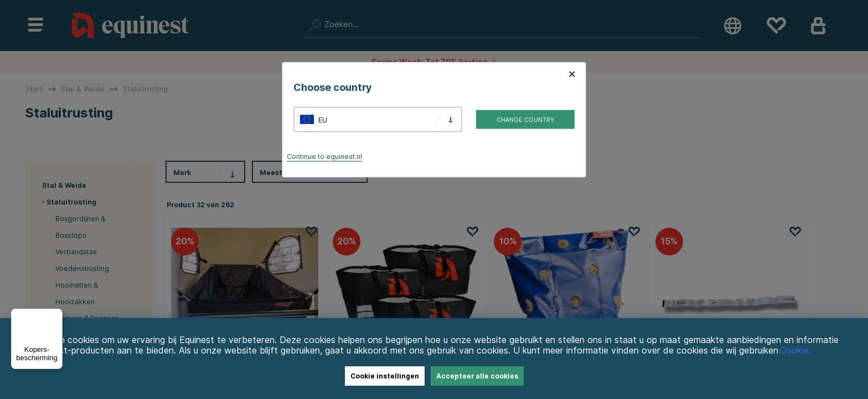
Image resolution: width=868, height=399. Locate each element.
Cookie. (795, 351)
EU (323, 119)
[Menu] (56, 315)
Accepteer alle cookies (477, 376)
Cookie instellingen (385, 376)
